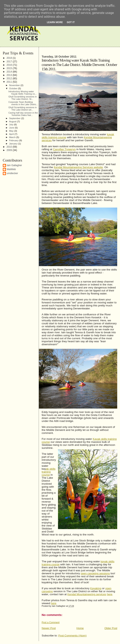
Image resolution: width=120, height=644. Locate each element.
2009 (10, 150)
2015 (10, 68)
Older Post (111, 628)
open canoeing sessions (95, 573)
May (12, 131)
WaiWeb (11, 169)
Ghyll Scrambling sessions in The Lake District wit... (23, 109)
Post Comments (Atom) (72, 636)
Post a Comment (51, 622)
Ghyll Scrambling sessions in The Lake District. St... (23, 98)
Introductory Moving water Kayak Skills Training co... (23, 93)
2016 (10, 65)
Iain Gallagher (14, 165)
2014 (10, 72)
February (14, 140)
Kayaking (96, 588)
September (15, 118)
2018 (10, 58)
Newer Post (49, 628)
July (12, 124)
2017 (10, 62)
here (110, 594)
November (15, 85)
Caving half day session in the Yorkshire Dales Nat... (23, 114)
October (14, 88)
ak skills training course (49, 472)
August (13, 121)
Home (80, 628)
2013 (10, 75)
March (13, 137)
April (12, 134)
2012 (10, 78)
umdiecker (12, 173)
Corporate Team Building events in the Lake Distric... (23, 103)
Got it (71, 22)
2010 (10, 147)
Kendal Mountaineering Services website (78, 167)
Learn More (55, 22)
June (12, 128)
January (14, 144)
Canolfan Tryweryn (64, 149)
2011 (10, 82)
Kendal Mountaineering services (87, 594)
